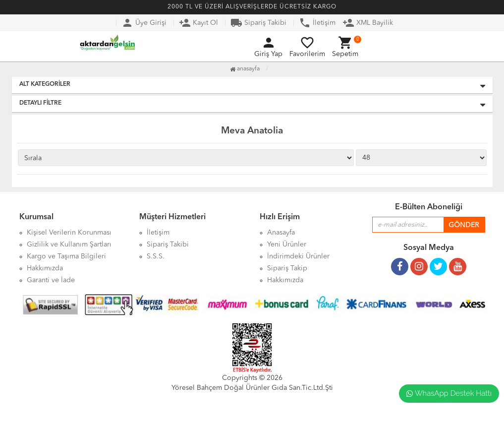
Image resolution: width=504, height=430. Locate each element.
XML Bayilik (368, 23)
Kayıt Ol (198, 23)
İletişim (317, 23)
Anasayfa (245, 69)
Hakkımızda (285, 280)
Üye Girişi (144, 23)
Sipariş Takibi (258, 23)
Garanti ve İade (51, 280)
